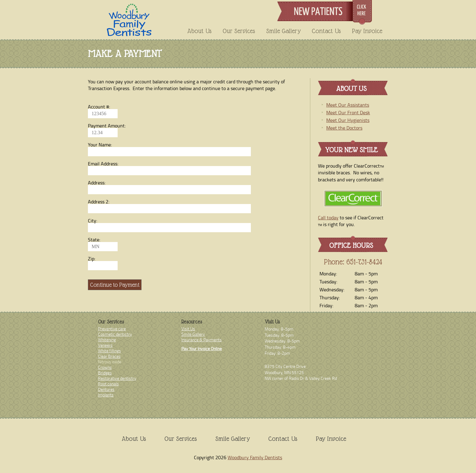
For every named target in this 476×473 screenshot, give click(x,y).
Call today (328, 218)
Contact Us (326, 31)
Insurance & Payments (202, 340)
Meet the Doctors (344, 128)
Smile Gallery (283, 31)
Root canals (108, 384)
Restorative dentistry (117, 378)
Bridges (105, 373)
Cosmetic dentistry (115, 334)
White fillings (110, 351)
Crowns (105, 367)
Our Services (239, 31)
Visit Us (188, 329)
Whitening (107, 340)
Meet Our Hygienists (348, 120)
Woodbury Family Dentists (255, 457)
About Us (199, 31)
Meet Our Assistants (348, 105)
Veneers (105, 345)
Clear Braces (109, 356)
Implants (106, 395)
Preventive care (112, 329)
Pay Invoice (367, 31)
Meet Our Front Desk (348, 112)
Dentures (106, 389)
